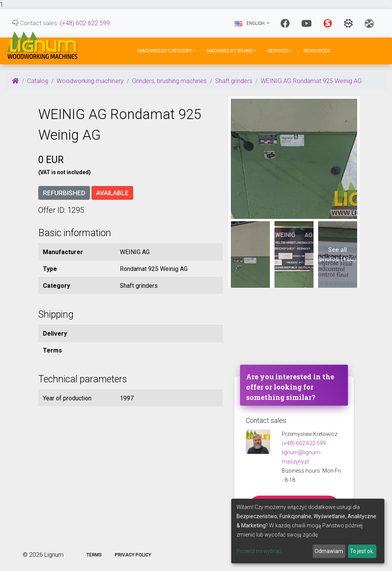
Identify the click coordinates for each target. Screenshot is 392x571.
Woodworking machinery (90, 81)
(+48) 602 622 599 (85, 23)
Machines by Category (165, 51)
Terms (94, 555)
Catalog (38, 81)
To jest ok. (362, 551)
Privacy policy (133, 555)
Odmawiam (329, 551)
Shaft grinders (234, 81)
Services (278, 51)
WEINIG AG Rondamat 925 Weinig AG (311, 81)
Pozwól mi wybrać (259, 551)
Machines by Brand (230, 51)
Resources (317, 51)
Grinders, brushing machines (169, 81)
